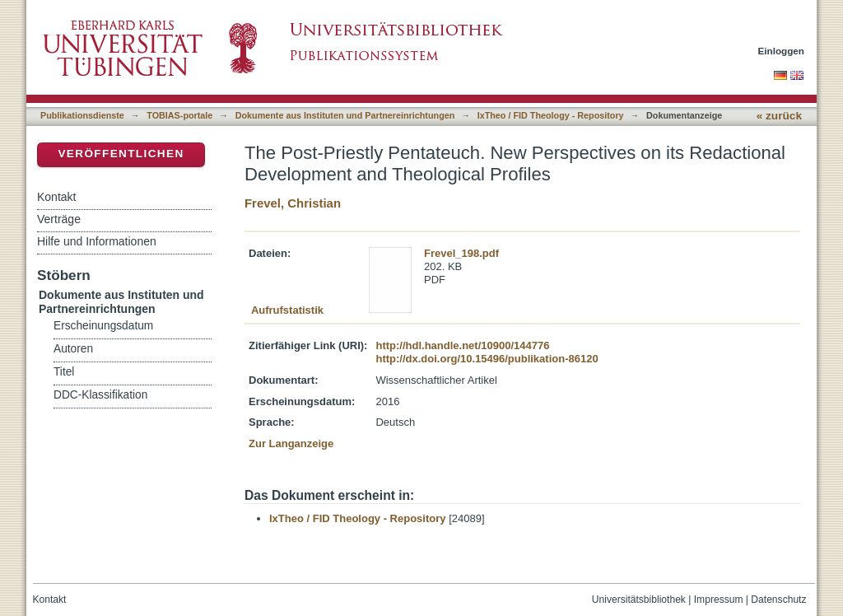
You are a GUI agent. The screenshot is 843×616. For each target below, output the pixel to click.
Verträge (59, 219)
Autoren (73, 349)
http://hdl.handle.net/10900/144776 (462, 345)
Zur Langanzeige (291, 443)
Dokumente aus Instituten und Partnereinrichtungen (345, 115)
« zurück (779, 116)
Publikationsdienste (82, 115)
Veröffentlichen (121, 154)
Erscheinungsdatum (103, 326)
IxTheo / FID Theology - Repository (551, 115)
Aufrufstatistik (287, 310)
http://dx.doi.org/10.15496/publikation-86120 (487, 359)
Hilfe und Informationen (97, 241)
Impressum (719, 600)
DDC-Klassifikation (100, 395)
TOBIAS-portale (179, 115)
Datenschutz (778, 600)
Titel (64, 372)
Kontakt (56, 197)
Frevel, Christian (293, 203)
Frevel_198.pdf (461, 253)
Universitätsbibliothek (639, 600)
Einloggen (782, 51)
